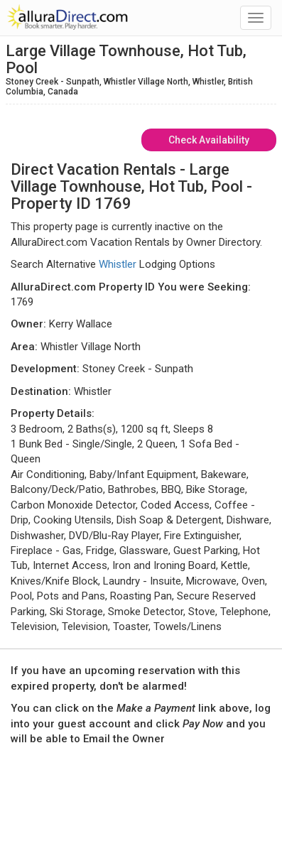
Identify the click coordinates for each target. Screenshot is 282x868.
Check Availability (209, 140)
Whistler (118, 264)
